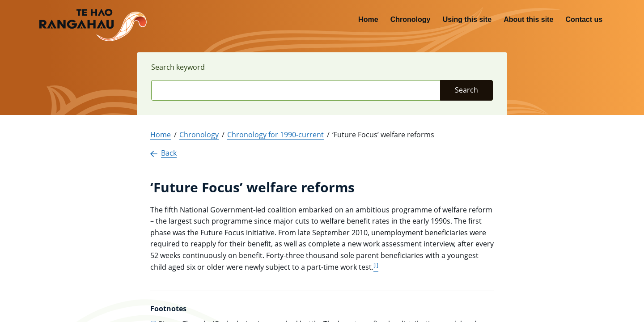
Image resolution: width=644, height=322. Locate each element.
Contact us (584, 19)
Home (368, 19)
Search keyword (178, 67)
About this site (528, 19)
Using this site (467, 19)
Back (163, 153)
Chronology (411, 19)
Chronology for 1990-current (275, 135)
